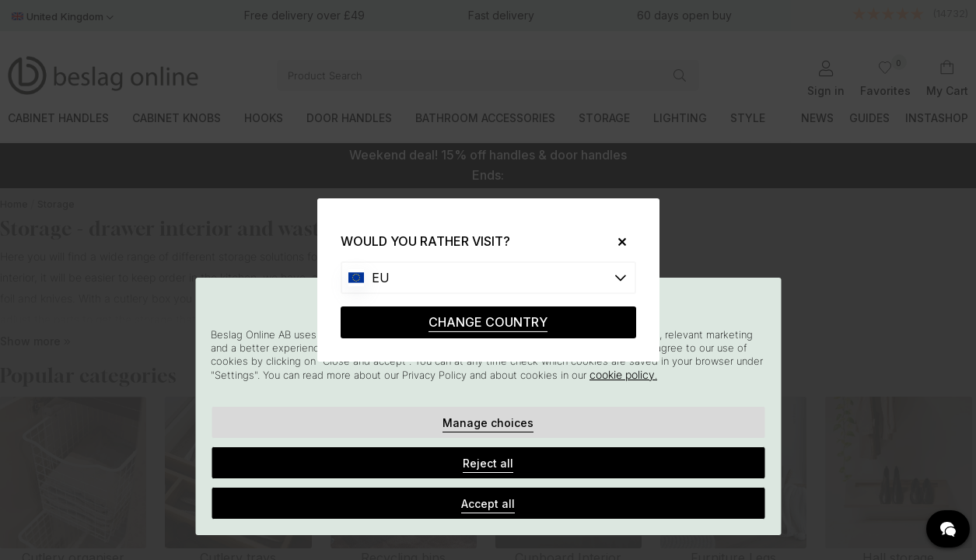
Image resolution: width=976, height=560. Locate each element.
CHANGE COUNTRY (488, 322)
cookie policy (622, 374)
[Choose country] (488, 278)
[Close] (616, 241)
